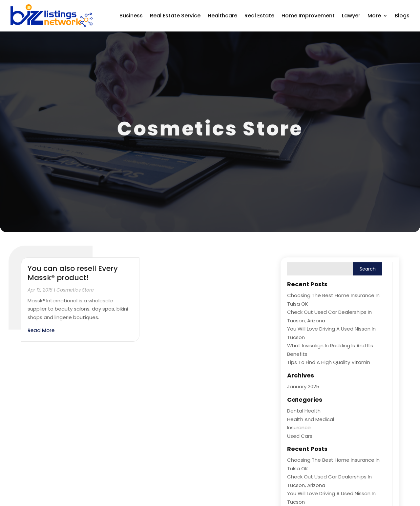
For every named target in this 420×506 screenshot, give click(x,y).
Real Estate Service (175, 16)
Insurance (299, 427)
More (374, 16)
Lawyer (351, 16)
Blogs (402, 16)
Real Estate (259, 16)
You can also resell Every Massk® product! (73, 273)
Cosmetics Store (75, 290)
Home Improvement (308, 16)
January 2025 (303, 386)
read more (41, 330)
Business (131, 16)
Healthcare (222, 16)
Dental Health (304, 411)
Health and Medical (311, 419)
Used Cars (300, 436)
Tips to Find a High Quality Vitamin (329, 362)
